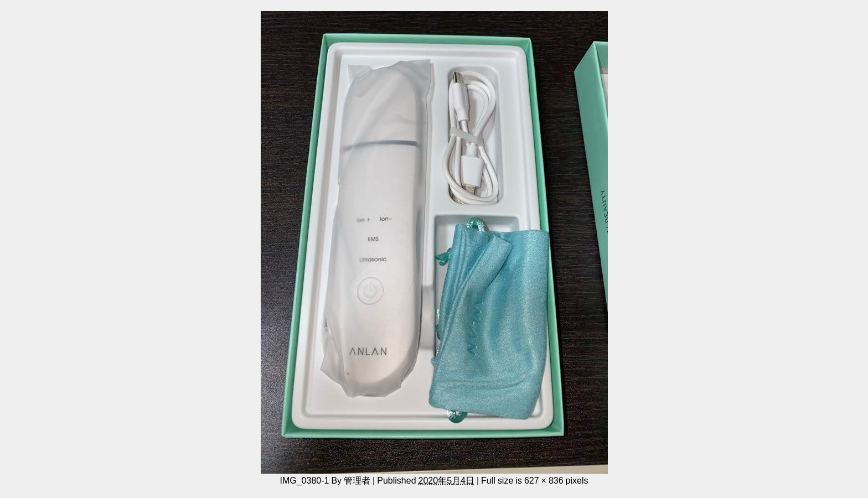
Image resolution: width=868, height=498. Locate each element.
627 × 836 (544, 480)
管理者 (357, 480)
